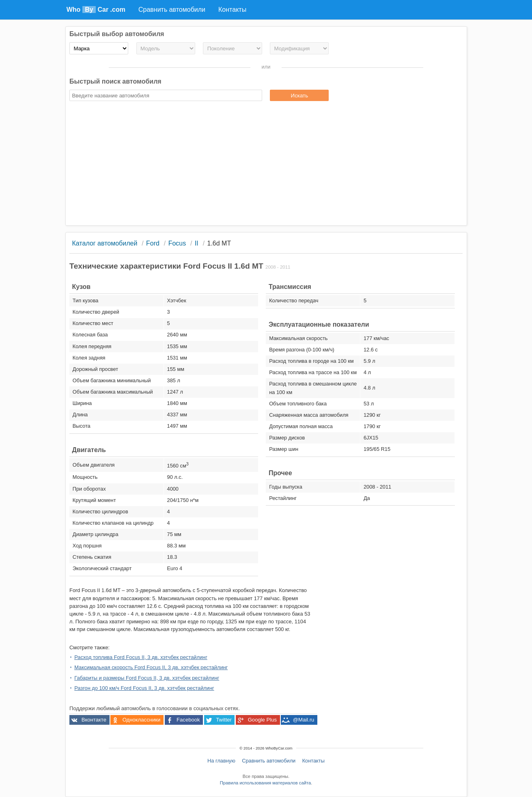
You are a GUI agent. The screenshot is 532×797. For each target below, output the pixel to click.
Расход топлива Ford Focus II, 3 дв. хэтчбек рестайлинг (141, 657)
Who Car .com (96, 10)
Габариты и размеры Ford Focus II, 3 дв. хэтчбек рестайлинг (147, 678)
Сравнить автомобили (269, 761)
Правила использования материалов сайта (265, 783)
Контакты (313, 761)
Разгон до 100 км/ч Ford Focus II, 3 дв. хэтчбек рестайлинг (144, 688)
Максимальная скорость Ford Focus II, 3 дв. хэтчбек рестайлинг (151, 667)
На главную (221, 761)
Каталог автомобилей (104, 243)
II (197, 243)
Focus (177, 243)
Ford (153, 243)
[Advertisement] (266, 164)
